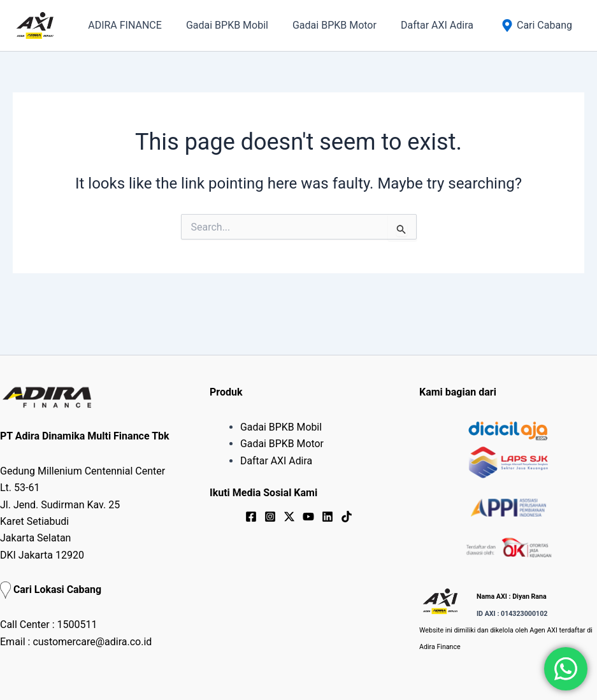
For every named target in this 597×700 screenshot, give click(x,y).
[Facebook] (251, 517)
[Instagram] (270, 517)
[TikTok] (347, 517)
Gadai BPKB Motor (282, 444)
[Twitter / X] (289, 517)
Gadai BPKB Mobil (281, 427)
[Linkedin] (327, 517)
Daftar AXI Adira (277, 461)
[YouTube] (308, 517)
